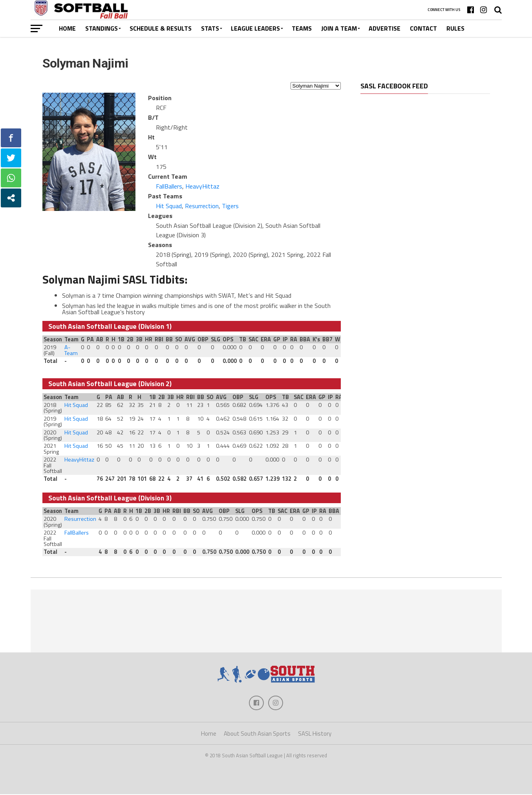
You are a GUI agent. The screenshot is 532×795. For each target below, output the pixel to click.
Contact (423, 28)
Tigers (230, 206)
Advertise (385, 28)
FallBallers (169, 186)
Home (67, 28)
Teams (302, 28)
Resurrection (202, 206)
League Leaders (255, 28)
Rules (455, 28)
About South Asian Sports (257, 735)
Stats (210, 28)
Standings (101, 28)
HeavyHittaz (202, 186)
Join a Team (339, 28)
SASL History (315, 735)
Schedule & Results (161, 28)
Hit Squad (169, 206)
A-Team (71, 350)
